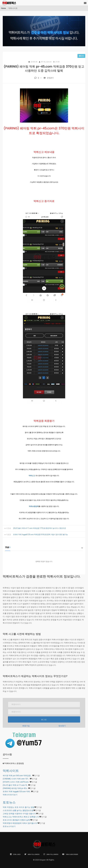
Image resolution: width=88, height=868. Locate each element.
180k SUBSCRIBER (70, 854)
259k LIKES (15, 854)
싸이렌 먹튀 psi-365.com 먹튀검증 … (18, 776)
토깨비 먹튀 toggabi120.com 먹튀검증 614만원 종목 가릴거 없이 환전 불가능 (40, 534)
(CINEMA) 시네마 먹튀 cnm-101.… (16, 779)
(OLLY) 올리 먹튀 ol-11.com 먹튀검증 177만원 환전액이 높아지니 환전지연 (40, 528)
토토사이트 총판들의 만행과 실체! (17, 820)
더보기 (10, 795)
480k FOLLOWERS (32, 854)
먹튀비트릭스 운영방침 (14, 763)
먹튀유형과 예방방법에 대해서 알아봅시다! (20, 823)
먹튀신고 (32, 476)
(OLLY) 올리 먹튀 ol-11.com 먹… (15, 785)
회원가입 (26, 726)
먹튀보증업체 (34, 506)
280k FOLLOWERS (51, 854)
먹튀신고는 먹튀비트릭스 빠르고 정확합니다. (21, 817)
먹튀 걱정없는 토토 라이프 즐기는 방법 (19, 807)
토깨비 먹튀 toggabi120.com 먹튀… (17, 792)
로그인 (44, 720)
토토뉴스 (9, 802)
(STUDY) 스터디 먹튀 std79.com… (16, 782)
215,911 (49, 78)
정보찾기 (62, 726)
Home (3, 8)
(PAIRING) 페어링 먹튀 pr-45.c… (15, 788)
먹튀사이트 (11, 771)
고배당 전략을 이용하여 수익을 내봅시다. (19, 814)
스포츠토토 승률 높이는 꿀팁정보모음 (18, 810)
